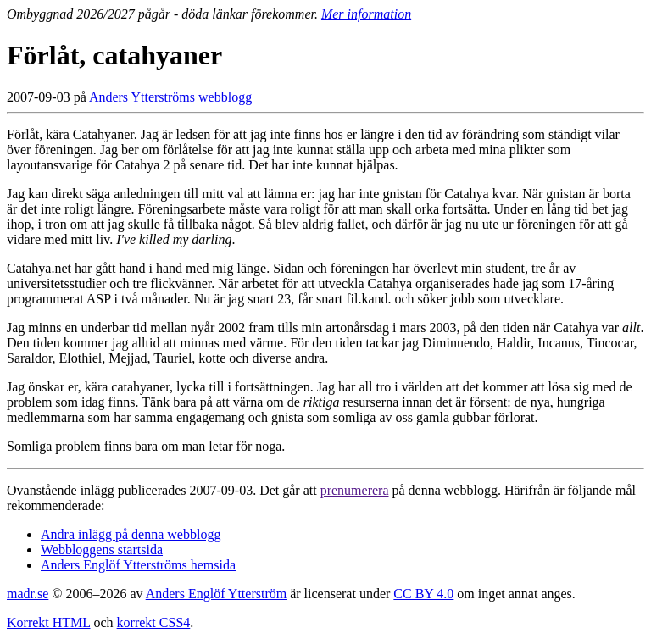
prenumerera (355, 490)
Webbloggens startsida (102, 550)
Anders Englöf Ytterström (216, 594)
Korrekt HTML (49, 622)
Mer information (366, 14)
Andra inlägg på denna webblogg (131, 534)
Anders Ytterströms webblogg (170, 97)
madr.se (28, 594)
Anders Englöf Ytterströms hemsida (138, 565)
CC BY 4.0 (423, 594)
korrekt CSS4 (154, 622)
